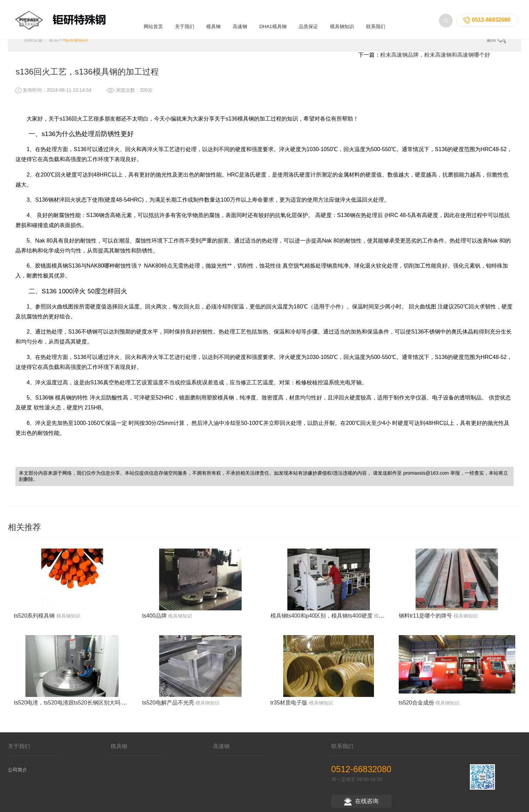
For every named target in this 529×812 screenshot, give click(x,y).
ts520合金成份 (416, 707)
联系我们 (376, 21)
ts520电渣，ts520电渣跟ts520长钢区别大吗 (67, 707)
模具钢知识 (342, 21)
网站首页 (153, 21)
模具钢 (213, 21)
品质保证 (308, 21)
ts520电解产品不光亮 (168, 707)
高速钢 (240, 21)
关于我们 (185, 21)
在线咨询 (361, 806)
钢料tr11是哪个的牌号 (426, 620)
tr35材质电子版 (289, 707)
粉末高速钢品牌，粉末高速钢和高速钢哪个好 (435, 59)
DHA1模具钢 (273, 21)
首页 (54, 44)
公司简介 (18, 774)
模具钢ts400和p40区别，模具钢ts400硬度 (322, 620)
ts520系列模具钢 (34, 620)
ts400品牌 (154, 620)
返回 (496, 44)
